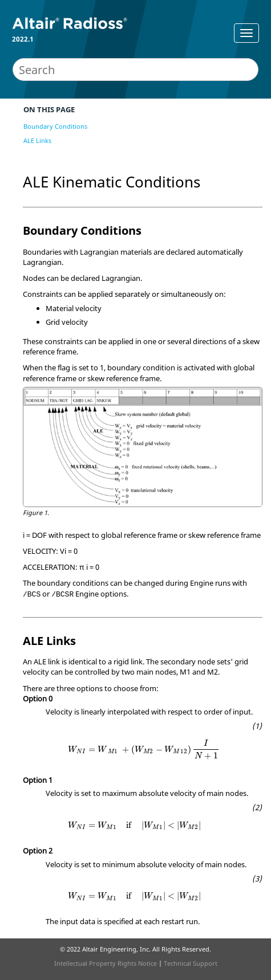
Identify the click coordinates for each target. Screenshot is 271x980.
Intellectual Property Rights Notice (106, 963)
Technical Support (191, 963)
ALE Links (37, 140)
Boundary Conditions (55, 126)
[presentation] (144, 750)
